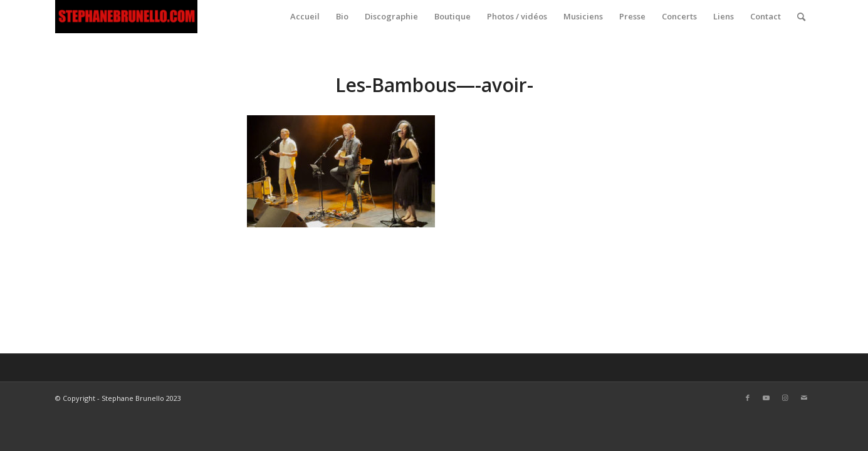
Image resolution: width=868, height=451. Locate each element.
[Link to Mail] (804, 398)
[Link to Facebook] (748, 398)
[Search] (801, 17)
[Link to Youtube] (766, 398)
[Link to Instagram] (785, 398)
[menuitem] (305, 17)
